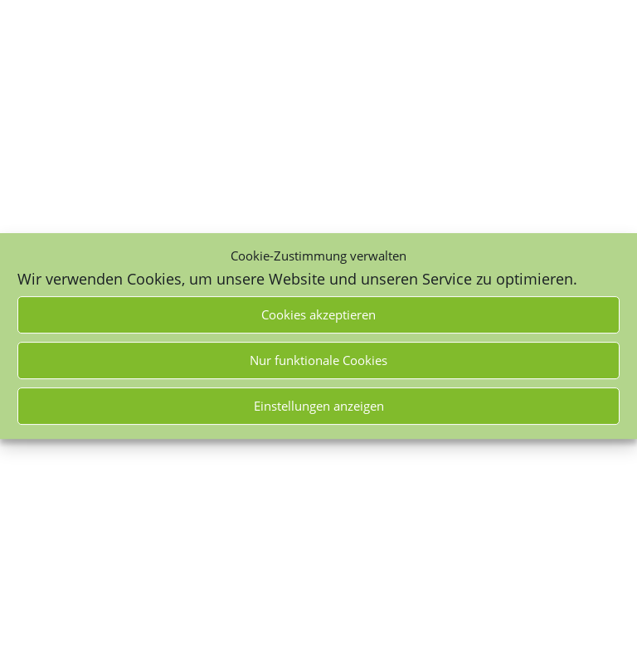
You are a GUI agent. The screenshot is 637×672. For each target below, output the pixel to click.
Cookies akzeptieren (318, 314)
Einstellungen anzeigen (319, 406)
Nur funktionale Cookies (318, 360)
